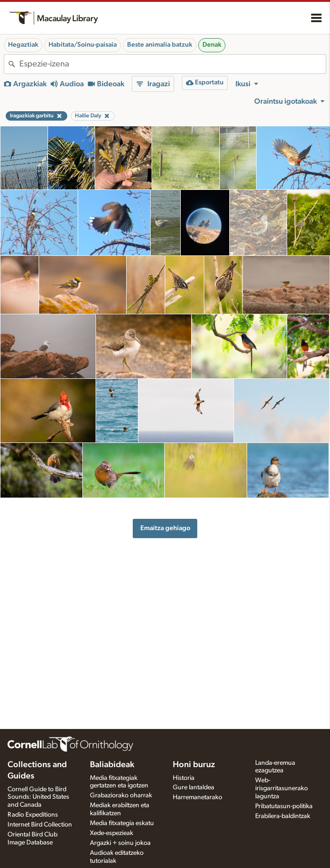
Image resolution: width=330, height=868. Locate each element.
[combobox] (173, 64)
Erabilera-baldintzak (283, 816)
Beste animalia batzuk (160, 45)
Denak (212, 45)
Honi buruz (194, 765)
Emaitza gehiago (165, 528)
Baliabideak (112, 765)
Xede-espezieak (112, 833)
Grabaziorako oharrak (121, 795)
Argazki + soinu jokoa (120, 843)
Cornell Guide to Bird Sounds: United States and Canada (38, 797)
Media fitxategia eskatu (122, 823)
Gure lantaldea (193, 787)
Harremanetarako (197, 797)
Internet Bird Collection (40, 825)
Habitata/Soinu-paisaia (83, 45)
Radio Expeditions (33, 815)
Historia (184, 778)
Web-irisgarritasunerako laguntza (282, 788)
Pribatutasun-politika (284, 806)
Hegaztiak (23, 45)
